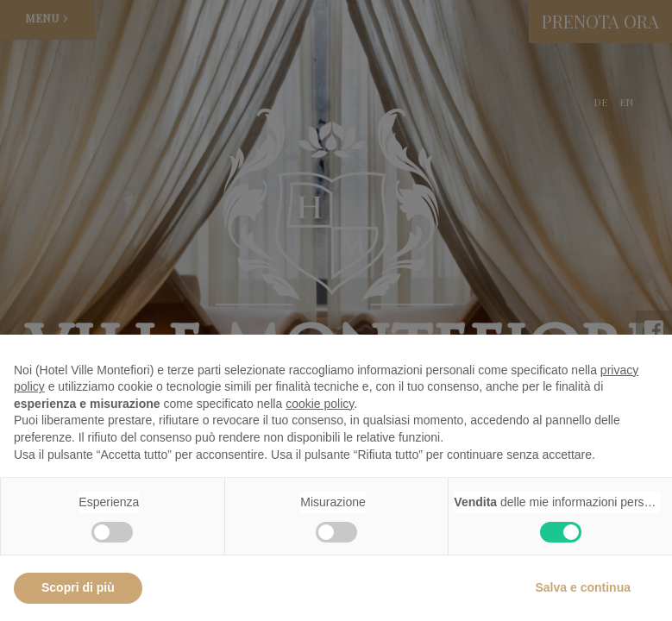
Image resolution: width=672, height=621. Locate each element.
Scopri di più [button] (78, 587)
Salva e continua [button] (583, 587)
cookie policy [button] (320, 404)
